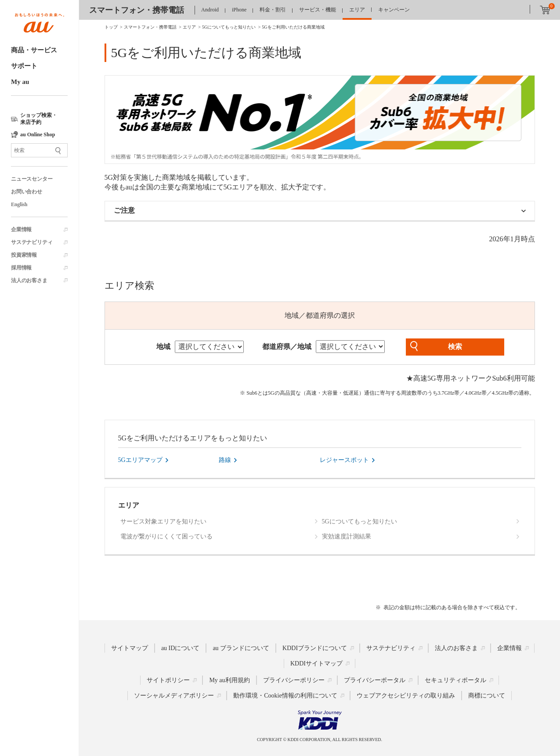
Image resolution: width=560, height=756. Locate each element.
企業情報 (21, 229)
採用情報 (21, 268)
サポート (24, 66)
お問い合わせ (27, 192)
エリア (357, 10)
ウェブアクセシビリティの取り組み (406, 696)
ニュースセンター (32, 179)
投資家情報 (24, 255)
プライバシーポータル (375, 680)
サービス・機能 (318, 10)
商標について (487, 696)
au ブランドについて (241, 648)
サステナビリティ (32, 242)
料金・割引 (273, 10)
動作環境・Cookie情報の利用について (285, 696)
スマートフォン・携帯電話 (137, 10)
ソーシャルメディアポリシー (174, 696)
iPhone (239, 10)
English (19, 204)
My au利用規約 (229, 680)
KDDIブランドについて (315, 648)
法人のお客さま (29, 280)
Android (210, 10)
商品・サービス (34, 50)
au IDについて (181, 648)
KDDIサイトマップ (316, 663)
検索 (455, 347)
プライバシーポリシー (294, 680)
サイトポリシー (168, 680)
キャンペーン (394, 10)
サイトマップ (130, 648)
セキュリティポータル (455, 680)
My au (20, 82)
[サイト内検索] (39, 150)
